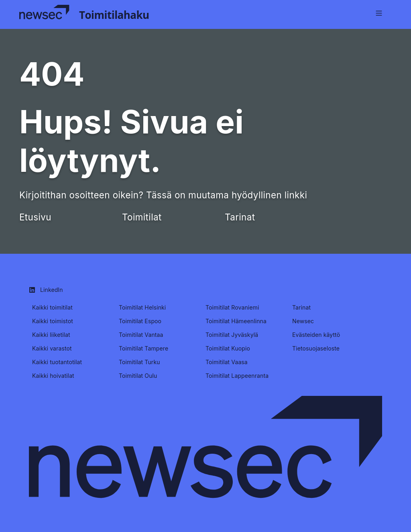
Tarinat (240, 217)
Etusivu (35, 217)
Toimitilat (142, 217)
